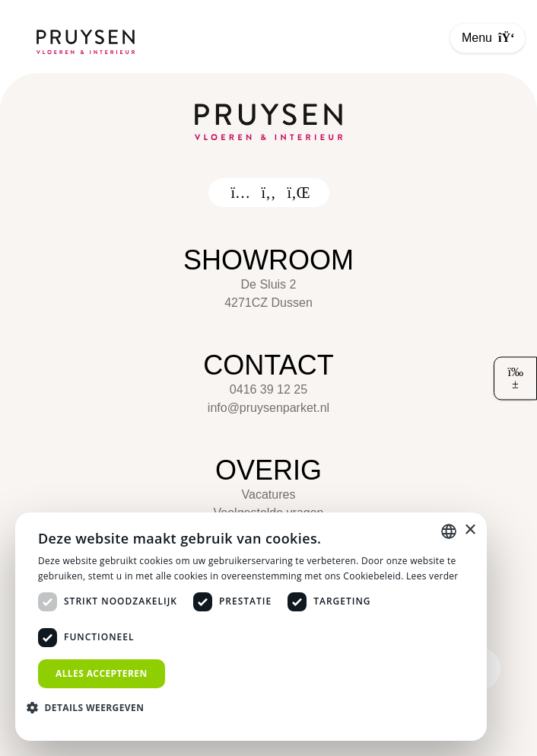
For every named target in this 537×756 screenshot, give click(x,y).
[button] (91, 707)
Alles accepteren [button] (102, 673)
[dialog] (251, 627)
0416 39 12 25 (268, 389)
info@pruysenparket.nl (268, 408)
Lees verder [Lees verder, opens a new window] (432, 576)
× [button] (470, 530)
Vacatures (269, 494)
